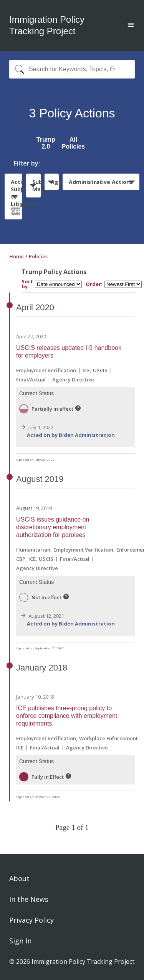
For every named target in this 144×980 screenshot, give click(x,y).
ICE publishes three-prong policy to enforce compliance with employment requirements (67, 716)
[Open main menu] (131, 26)
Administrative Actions (101, 182)
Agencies (55, 182)
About (19, 878)
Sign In (20, 941)
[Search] (18, 69)
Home (17, 256)
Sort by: (27, 284)
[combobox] (72, 69)
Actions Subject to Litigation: (17, 197)
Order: (94, 284)
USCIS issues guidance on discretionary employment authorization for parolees (53, 527)
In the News (29, 899)
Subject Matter (36, 186)
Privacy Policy (31, 920)
